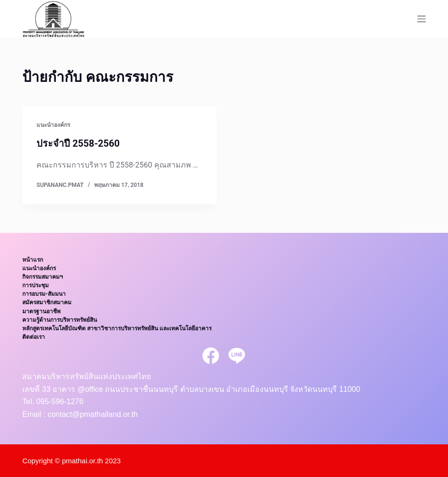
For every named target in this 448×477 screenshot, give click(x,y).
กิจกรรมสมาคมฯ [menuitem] (43, 277)
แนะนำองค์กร (53, 125)
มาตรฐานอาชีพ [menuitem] (41, 311)
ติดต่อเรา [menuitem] (34, 337)
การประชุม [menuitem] (35, 285)
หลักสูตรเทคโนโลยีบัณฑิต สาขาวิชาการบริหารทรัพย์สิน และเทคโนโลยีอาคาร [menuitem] (117, 328)
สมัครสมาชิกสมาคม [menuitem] (47, 302)
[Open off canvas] (422, 19)
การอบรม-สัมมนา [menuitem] (44, 294)
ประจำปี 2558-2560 (78, 143)
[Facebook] (211, 356)
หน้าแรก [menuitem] (33, 260)
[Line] (237, 356)
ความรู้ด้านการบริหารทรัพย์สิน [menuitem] (60, 320)
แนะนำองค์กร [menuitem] (39, 268)
